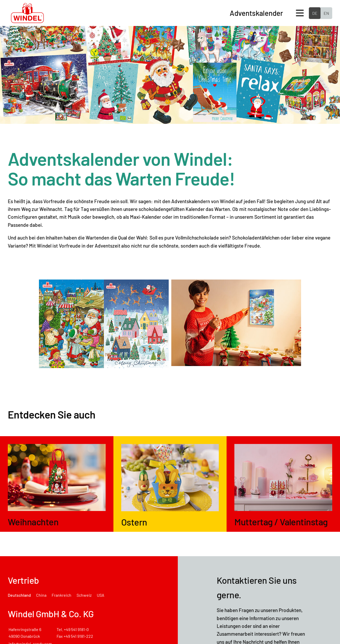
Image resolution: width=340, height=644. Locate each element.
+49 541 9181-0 (76, 629)
